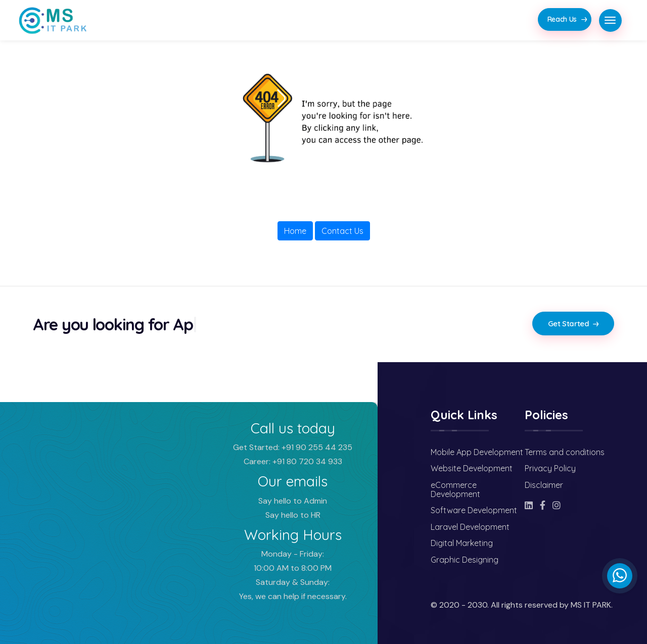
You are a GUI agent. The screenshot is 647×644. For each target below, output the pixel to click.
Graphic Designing (465, 560)
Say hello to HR (293, 515)
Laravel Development (470, 527)
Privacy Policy (550, 468)
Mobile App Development (477, 452)
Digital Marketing (462, 543)
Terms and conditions (565, 452)
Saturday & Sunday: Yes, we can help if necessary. (293, 589)
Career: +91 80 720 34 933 (293, 461)
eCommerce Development (455, 489)
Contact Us (342, 231)
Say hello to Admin (293, 501)
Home (295, 231)
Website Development (472, 468)
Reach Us (567, 19)
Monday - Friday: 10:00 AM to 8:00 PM (293, 561)
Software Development (474, 510)
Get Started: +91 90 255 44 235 (293, 447)
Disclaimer (544, 485)
